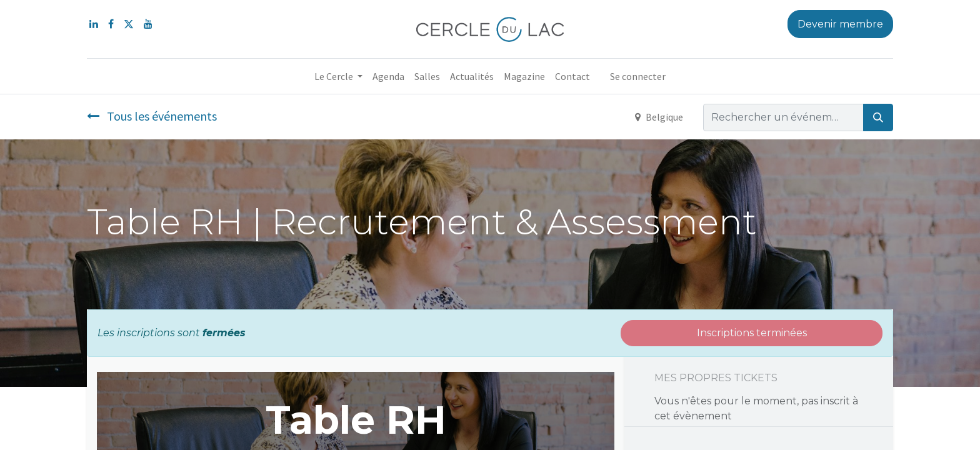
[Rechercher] (878, 117)
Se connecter (638, 76)
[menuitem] (388, 76)
